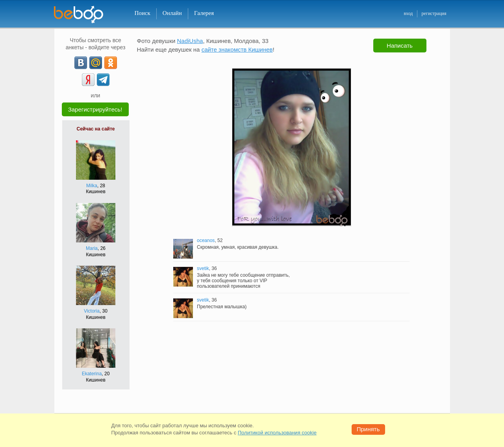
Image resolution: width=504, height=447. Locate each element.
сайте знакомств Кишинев (237, 49)
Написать (400, 46)
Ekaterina (92, 374)
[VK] (81, 63)
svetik (203, 268)
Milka (92, 186)
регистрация (434, 13)
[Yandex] (88, 80)
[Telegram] (103, 80)
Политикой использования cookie (277, 433)
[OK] (111, 63)
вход (408, 13)
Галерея (204, 13)
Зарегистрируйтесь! (95, 109)
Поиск (143, 13)
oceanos (206, 240)
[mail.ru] (96, 63)
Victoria (92, 311)
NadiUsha (190, 41)
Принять (368, 429)
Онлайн (172, 13)
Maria (92, 248)
